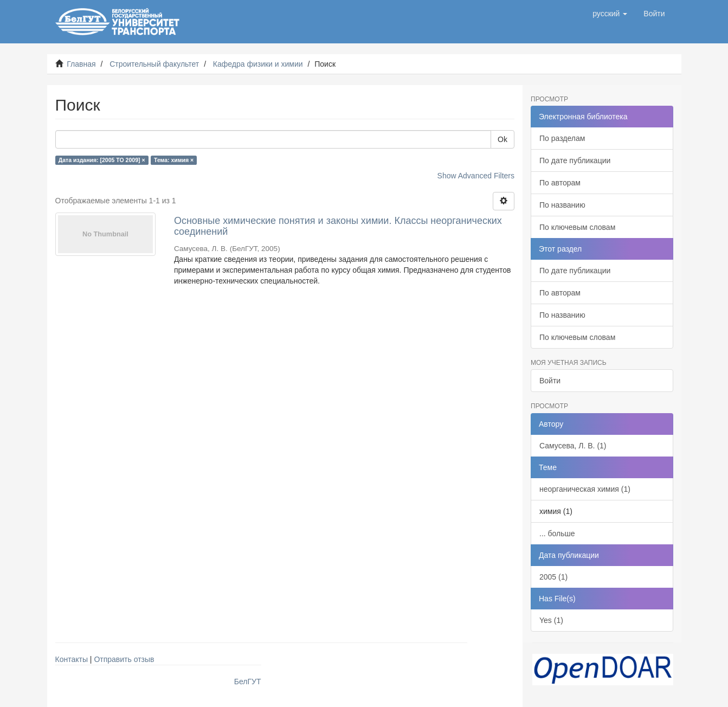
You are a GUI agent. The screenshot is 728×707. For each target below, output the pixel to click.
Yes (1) (551, 620)
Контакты (72, 659)
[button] (610, 14)
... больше (557, 534)
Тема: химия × (174, 160)
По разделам (562, 138)
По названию (562, 205)
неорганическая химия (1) (585, 489)
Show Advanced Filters (476, 176)
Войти (550, 381)
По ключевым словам (577, 227)
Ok (502, 139)
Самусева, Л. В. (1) (573, 446)
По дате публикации (575, 160)
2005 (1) (553, 577)
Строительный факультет (154, 64)
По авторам (560, 183)
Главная (81, 64)
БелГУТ (248, 682)
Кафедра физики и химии (258, 64)
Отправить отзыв (124, 659)
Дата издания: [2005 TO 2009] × (102, 160)
